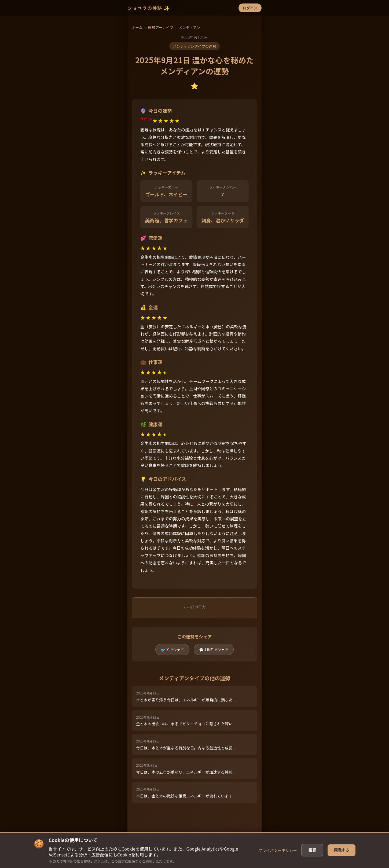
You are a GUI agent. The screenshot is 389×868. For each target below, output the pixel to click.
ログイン (250, 8)
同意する (342, 850)
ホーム (137, 27)
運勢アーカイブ (160, 27)
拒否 (313, 850)
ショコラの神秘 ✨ (149, 8)
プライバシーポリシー (278, 850)
